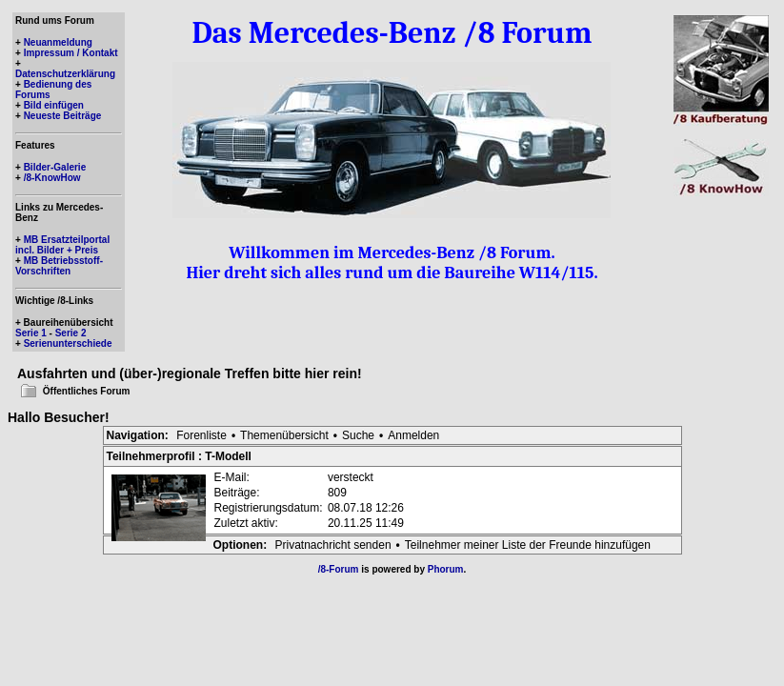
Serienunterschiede (68, 343)
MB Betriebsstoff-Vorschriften (59, 266)
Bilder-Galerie (55, 167)
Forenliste (201, 435)
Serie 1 (31, 333)
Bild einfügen (54, 105)
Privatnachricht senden (333, 545)
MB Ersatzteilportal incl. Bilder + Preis (62, 245)
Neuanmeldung (58, 42)
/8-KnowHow (52, 178)
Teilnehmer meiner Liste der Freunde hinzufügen (528, 545)
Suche (358, 435)
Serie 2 (71, 333)
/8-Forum (339, 569)
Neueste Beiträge (63, 116)
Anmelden (413, 435)
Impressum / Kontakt (71, 53)
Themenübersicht (284, 435)
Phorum (446, 569)
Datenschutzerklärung (65, 74)
